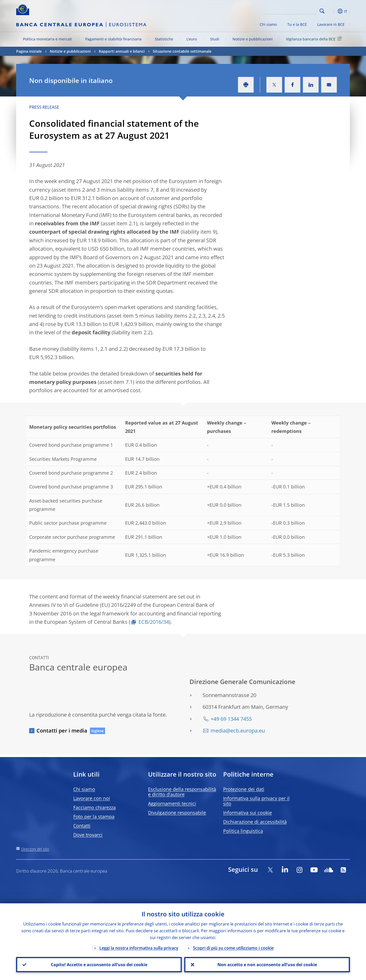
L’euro (192, 39)
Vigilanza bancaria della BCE (315, 39)
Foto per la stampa (94, 816)
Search (322, 11)
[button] (332, 11)
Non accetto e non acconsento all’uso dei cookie (267, 965)
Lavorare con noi (92, 798)
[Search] (292, 10)
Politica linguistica (243, 831)
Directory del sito (35, 849)
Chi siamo (268, 24)
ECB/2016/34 (154, 622)
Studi (215, 39)
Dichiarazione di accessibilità (255, 822)
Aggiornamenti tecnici (172, 803)
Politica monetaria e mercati (47, 39)
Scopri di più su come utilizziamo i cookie (233, 948)
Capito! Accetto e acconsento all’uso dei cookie (99, 965)
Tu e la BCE (297, 24)
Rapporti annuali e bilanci (122, 51)
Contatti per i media (62, 731)
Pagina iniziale (29, 51)
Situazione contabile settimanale (182, 51)
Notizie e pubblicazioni (253, 39)
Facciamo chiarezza (94, 807)
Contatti (82, 826)
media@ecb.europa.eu (238, 731)
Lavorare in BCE (331, 24)
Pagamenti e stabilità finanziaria (113, 39)
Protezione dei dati (244, 789)
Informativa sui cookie (248, 813)
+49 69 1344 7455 (231, 719)
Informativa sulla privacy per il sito (256, 801)
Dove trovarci (88, 835)
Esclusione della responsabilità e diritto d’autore (182, 792)
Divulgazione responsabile (177, 813)
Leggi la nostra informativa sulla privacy (139, 948)
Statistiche (164, 39)
